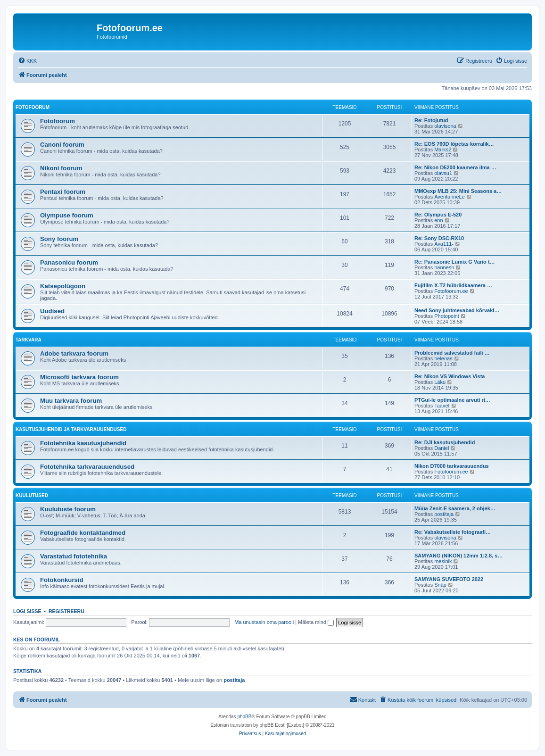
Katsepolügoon (63, 286)
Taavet (442, 406)
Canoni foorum (62, 145)
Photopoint (447, 316)
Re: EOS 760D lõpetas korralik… (454, 144)
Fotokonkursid (62, 580)
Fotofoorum (33, 107)
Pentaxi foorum (63, 192)
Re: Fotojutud (431, 120)
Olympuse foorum (67, 215)
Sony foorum (59, 239)
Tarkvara (29, 340)
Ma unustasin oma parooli (264, 622)
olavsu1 (443, 173)
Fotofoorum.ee (451, 291)
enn (438, 220)
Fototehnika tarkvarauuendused (87, 467)
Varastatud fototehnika (74, 556)
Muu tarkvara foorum (71, 401)
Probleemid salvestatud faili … (452, 353)
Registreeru (66, 611)
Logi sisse (27, 611)
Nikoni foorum (61, 168)
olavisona (445, 126)
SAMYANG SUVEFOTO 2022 (449, 579)
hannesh (444, 267)
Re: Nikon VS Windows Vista (450, 376)
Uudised (52, 311)
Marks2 (443, 150)
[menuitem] (27, 61)
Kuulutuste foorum (68, 509)
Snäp (440, 585)
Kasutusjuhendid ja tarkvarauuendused (71, 429)
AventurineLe (450, 197)
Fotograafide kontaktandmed (83, 533)
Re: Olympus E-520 (438, 215)
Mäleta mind (316, 622)
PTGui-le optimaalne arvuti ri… (452, 400)
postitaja (444, 514)
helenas (443, 358)
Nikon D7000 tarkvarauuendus (452, 466)
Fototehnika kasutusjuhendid (83, 443)
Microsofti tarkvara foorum (79, 377)
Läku (440, 382)
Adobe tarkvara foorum (74, 353)
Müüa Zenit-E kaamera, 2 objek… (455, 508)
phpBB (244, 717)
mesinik (443, 561)
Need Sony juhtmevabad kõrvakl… (457, 310)
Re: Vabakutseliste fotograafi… (453, 532)
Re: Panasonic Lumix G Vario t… (455, 262)
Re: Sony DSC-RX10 (439, 238)
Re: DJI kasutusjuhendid (445, 442)
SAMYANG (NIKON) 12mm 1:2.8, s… (458, 556)
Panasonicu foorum (69, 262)
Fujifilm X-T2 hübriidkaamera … (453, 285)
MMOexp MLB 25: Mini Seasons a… (458, 191)
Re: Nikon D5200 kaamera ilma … (455, 167)
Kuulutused (32, 495)
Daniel (442, 448)
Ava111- (444, 244)
